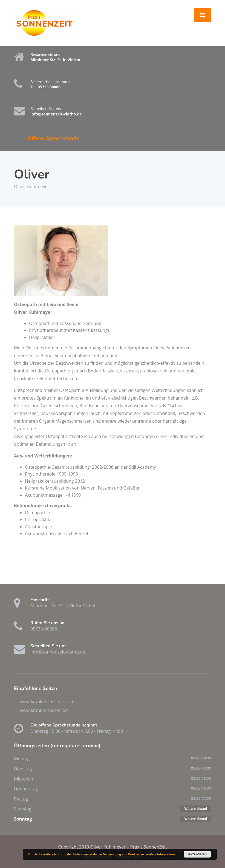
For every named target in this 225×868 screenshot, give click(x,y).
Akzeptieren (197, 854)
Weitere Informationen (161, 854)
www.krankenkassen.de (44, 710)
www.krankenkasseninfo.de (47, 702)
